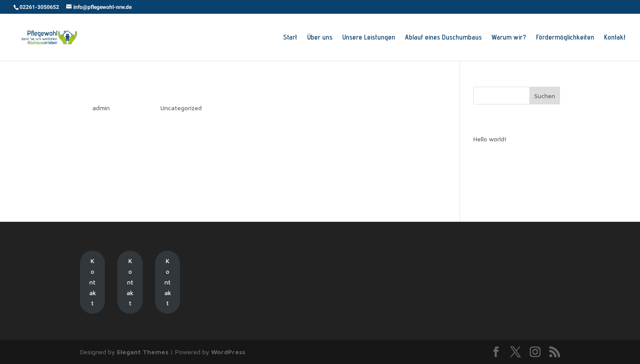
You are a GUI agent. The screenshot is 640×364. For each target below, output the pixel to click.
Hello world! (103, 92)
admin (101, 108)
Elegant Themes (143, 352)
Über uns (320, 38)
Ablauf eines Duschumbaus (443, 38)
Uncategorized (181, 108)
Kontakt (615, 38)
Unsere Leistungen (369, 38)
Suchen (545, 96)
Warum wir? (509, 38)
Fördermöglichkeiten (565, 38)
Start (290, 38)
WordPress (228, 352)
